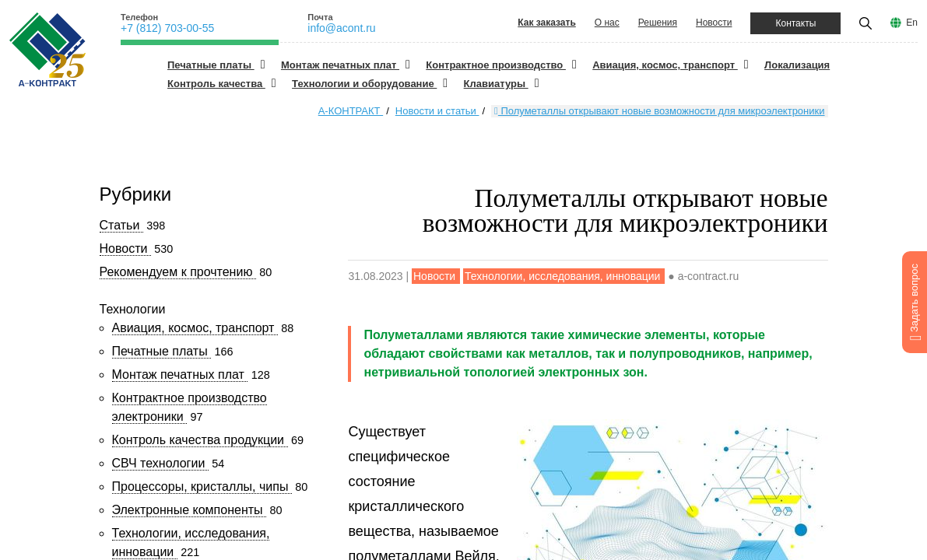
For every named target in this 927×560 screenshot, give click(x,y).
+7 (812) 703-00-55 (167, 28)
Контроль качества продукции (200, 440)
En (912, 23)
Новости (714, 23)
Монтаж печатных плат (340, 65)
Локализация (797, 65)
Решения (658, 23)
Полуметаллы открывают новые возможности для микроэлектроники (659, 111)
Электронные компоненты (190, 510)
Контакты (795, 23)
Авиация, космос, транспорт (665, 65)
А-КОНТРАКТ (351, 111)
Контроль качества (216, 84)
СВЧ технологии (160, 463)
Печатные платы (211, 65)
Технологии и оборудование (364, 84)
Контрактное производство (496, 65)
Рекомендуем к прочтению (178, 272)
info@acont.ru (341, 28)
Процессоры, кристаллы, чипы (202, 486)
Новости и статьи (437, 111)
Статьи (121, 225)
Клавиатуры (496, 84)
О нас (607, 23)
